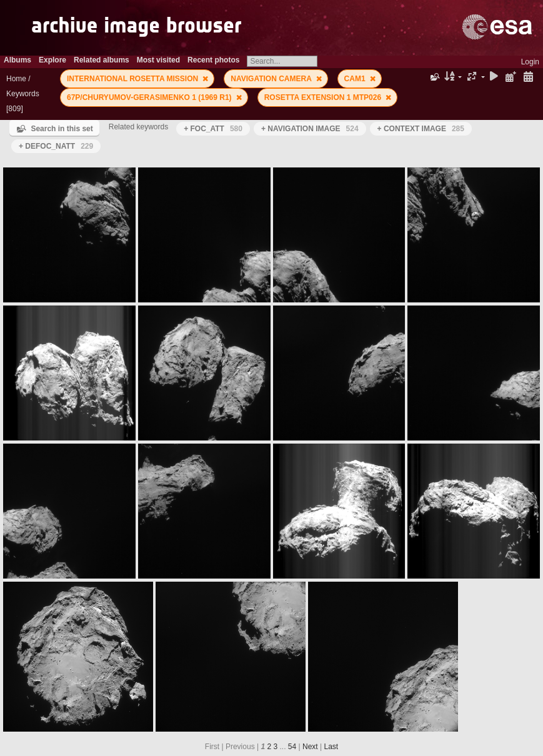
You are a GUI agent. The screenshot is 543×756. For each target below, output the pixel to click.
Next (310, 747)
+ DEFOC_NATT (56, 146)
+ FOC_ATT (213, 129)
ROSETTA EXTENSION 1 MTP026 (324, 97)
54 (292, 747)
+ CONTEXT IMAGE (421, 129)
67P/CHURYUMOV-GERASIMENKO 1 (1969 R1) (150, 97)
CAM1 (356, 79)
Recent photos (213, 60)
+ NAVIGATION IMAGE (310, 129)
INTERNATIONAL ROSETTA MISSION (134, 79)
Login (530, 62)
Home (16, 79)
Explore (52, 60)
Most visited (158, 60)
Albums (17, 60)
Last (331, 747)
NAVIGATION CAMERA (272, 79)
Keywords (23, 94)
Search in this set (62, 129)
